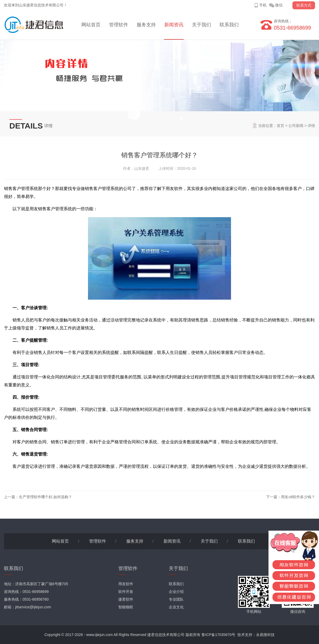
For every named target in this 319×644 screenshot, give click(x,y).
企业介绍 (176, 592)
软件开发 (126, 592)
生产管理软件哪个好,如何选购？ (45, 497)
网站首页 (91, 25)
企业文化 (176, 607)
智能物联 (126, 607)
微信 (279, 5)
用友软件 (126, 584)
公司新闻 (296, 126)
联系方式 (304, 5)
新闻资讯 (174, 25)
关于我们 (202, 25)
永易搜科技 (265, 635)
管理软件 (119, 25)
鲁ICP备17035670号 (219, 635)
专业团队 (176, 599)
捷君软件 (126, 599)
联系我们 (229, 25)
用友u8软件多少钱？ (298, 497)
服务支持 (146, 25)
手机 (263, 5)
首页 (280, 126)
